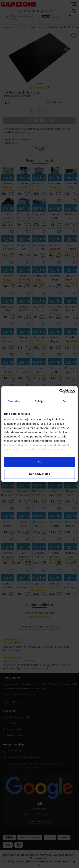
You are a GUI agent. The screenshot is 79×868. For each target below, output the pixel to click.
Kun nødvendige (39, 474)
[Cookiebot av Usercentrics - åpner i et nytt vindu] (59, 391)
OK (40, 462)
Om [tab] (65, 401)
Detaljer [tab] (39, 401)
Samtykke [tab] (14, 401)
